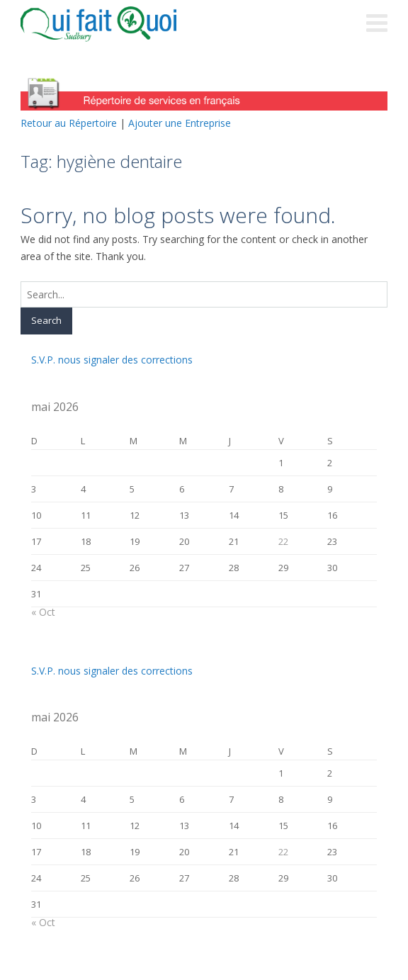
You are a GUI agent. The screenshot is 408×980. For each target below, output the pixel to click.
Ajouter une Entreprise (180, 123)
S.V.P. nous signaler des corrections (112, 360)
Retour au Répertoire (69, 123)
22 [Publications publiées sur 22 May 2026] (283, 541)
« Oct (43, 612)
